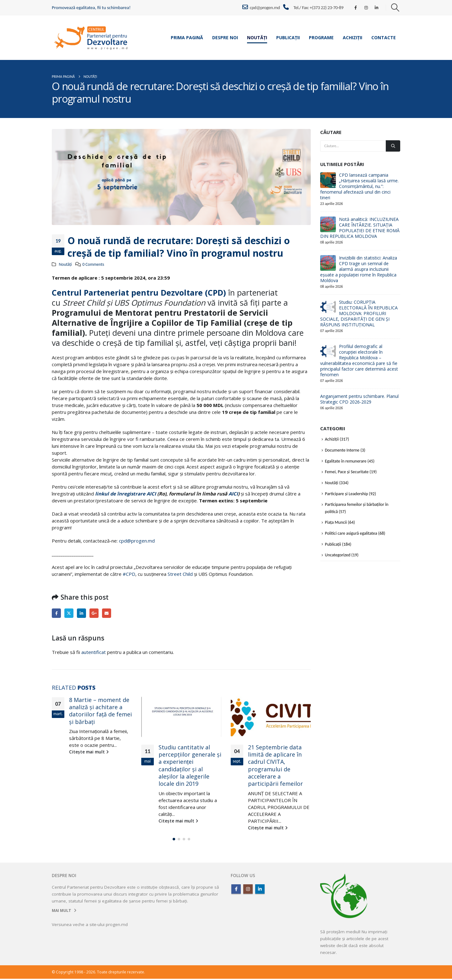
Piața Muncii (336, 522)
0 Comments (93, 264)
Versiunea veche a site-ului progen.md (90, 926)
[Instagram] (366, 8)
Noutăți (257, 37)
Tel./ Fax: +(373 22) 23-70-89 (318, 8)
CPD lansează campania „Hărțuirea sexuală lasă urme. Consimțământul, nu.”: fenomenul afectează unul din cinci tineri (359, 186)
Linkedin (260, 890)
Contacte (384, 37)
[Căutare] (393, 146)
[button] (395, 8)
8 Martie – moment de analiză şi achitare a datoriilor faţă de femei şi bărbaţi (100, 711)
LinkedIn (81, 613)
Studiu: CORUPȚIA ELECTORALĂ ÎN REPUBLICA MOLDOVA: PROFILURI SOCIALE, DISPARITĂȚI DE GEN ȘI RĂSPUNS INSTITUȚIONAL (359, 313)
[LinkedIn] (377, 8)
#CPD (129, 574)
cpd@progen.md (261, 7)
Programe (321, 37)
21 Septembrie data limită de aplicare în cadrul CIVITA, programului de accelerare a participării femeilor (275, 766)
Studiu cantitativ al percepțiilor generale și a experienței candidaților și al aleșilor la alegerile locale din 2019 (190, 766)
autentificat (94, 652)
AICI (233, 494)
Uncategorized (338, 555)
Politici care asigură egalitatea (351, 533)
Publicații (288, 37)
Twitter (69, 613)
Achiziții (352, 37)
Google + (94, 613)
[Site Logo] (91, 37)
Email (107, 613)
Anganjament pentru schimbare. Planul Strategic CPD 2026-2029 (359, 399)
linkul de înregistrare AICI (126, 494)
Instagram (248, 890)
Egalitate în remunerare (346, 461)
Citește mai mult (89, 752)
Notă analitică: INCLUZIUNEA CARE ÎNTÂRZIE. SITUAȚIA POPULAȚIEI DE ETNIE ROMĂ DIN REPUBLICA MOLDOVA (360, 228)
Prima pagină (187, 37)
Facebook (56, 613)
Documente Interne (342, 450)
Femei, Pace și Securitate (347, 472)
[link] (128, 292)
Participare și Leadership (346, 494)
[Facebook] (356, 8)
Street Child (180, 574)
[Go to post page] (181, 717)
